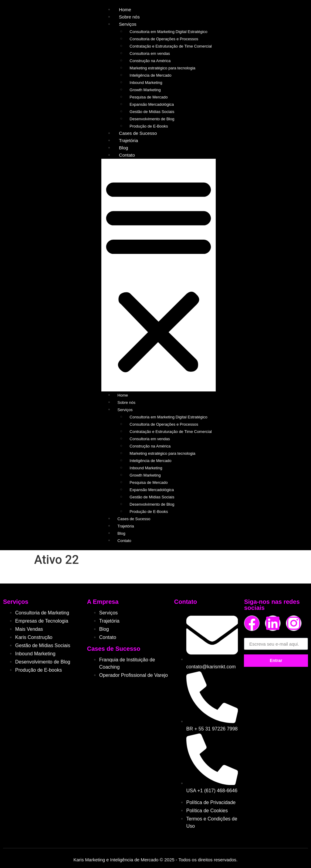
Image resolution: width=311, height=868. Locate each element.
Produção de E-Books (149, 126)
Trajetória (128, 140)
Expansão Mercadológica (152, 104)
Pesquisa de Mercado (149, 97)
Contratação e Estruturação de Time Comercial (171, 46)
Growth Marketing (145, 90)
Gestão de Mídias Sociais (152, 112)
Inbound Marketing (146, 83)
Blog (123, 148)
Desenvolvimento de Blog (152, 119)
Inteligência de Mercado (150, 75)
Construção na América (150, 61)
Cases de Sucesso (138, 133)
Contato (127, 155)
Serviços (128, 24)
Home (125, 10)
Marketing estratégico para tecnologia (162, 68)
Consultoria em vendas (150, 53)
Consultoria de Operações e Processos (164, 39)
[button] (159, 275)
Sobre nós (129, 17)
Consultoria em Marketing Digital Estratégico (169, 32)
